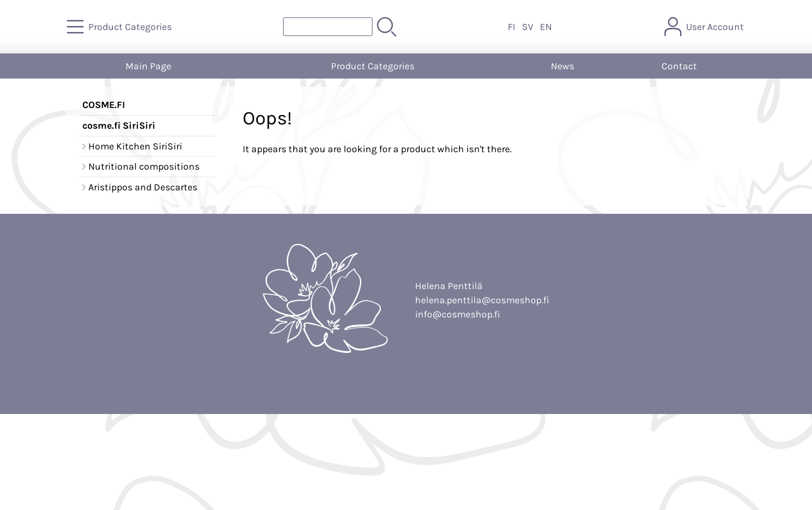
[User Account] (705, 27)
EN (546, 27)
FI (512, 27)
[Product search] (328, 27)
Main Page (148, 66)
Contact (679, 66)
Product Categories (373, 66)
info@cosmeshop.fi (458, 314)
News (563, 66)
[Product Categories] (120, 27)
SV (528, 27)
